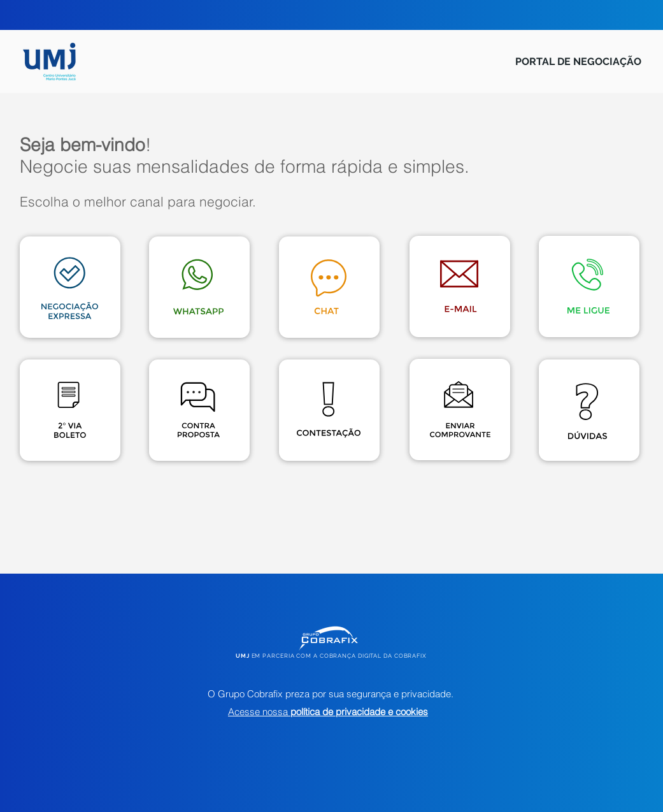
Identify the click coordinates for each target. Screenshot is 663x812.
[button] (588, 411)
